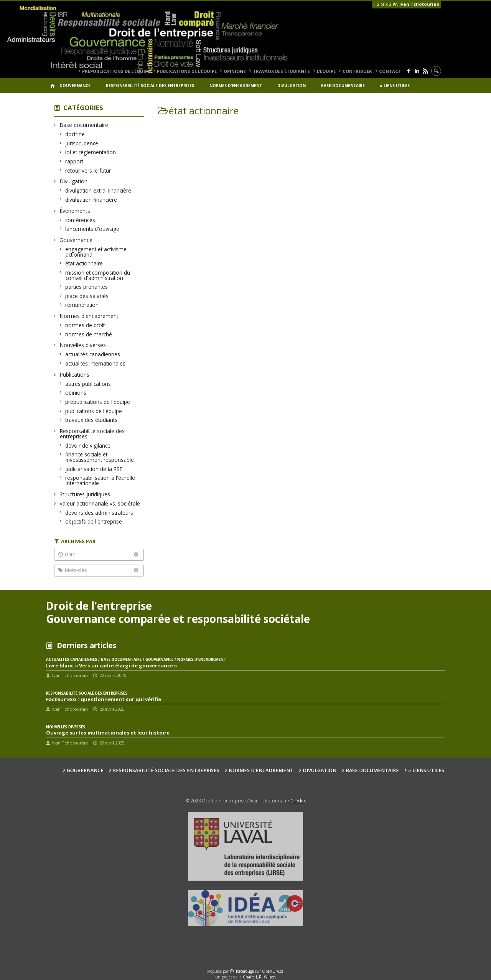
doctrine (75, 134)
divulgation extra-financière (98, 190)
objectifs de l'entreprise (94, 521)
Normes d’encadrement (236, 86)
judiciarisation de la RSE (94, 469)
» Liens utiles (395, 86)
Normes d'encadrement (89, 316)
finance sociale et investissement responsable (100, 457)
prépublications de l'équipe (98, 402)
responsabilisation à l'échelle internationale (100, 480)
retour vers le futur (88, 170)
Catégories (83, 108)
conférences (80, 220)
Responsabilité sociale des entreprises (150, 86)
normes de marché (89, 334)
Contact (390, 71)
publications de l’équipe (187, 71)
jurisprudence (82, 143)
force (245, 971)
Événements (75, 211)
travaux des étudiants (281, 71)
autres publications (88, 384)
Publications (75, 375)
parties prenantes (87, 287)
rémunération (82, 305)
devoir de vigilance (88, 446)
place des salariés (87, 296)
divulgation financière (91, 200)
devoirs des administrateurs (99, 513)
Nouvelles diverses (83, 345)
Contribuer (357, 71)
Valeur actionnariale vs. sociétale (100, 503)
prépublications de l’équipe (116, 71)
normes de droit (85, 325)
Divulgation (292, 86)
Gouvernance (75, 86)
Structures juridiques (85, 494)
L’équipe (326, 71)
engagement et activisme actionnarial (96, 252)
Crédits (298, 801)
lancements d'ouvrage (92, 229)
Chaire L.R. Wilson (259, 977)
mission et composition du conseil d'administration (98, 275)
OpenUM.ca (273, 971)
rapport (74, 161)
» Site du (406, 4)
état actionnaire (84, 263)
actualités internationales (96, 363)
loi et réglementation (91, 152)
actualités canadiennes (93, 354)
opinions (235, 71)
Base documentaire (343, 86)
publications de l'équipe (94, 411)
